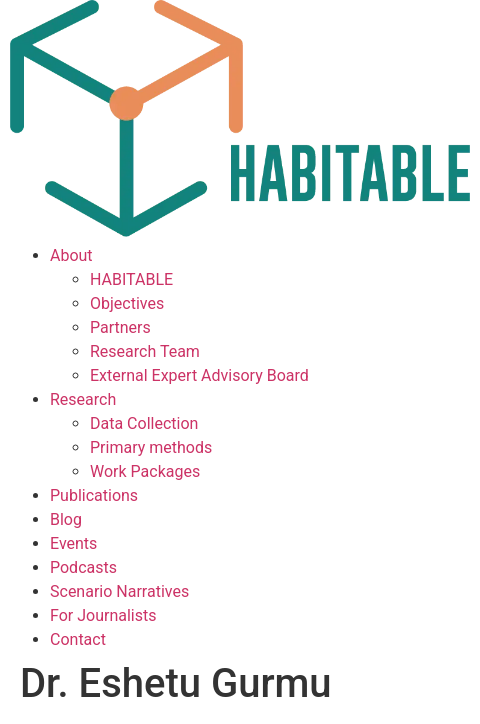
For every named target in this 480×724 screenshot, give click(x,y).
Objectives (127, 303)
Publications (94, 495)
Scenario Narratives (119, 591)
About (71, 255)
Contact (78, 639)
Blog (66, 519)
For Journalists (103, 615)
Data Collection (144, 423)
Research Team (145, 351)
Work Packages (145, 471)
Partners (120, 327)
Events (73, 543)
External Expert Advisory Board (199, 375)
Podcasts (83, 567)
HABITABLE (131, 279)
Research (83, 399)
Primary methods (151, 447)
